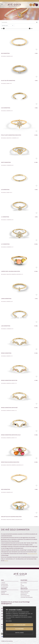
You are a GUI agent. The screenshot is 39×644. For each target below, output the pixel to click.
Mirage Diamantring (6, 353)
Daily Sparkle (24, 583)
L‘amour (3, 583)
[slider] (4, 28)
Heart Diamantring (6, 162)
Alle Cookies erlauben (19, 625)
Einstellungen (19, 633)
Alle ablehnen (19, 629)
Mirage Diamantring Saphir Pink (9, 380)
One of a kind (24, 587)
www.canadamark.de (32, 554)
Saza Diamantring (6, 489)
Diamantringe (4, 584)
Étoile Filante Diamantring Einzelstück (11, 135)
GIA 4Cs (6, 561)
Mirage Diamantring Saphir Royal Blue (11, 435)
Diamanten (4, 591)
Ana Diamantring (5, 53)
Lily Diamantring (5, 244)
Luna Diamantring (6, 326)
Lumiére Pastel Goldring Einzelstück (11, 271)
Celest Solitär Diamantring (8, 81)
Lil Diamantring (5, 217)
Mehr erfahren (9, 621)
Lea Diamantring (5, 190)
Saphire (3, 593)
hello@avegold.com (6, 604)
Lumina (22, 586)
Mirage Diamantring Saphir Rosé (9, 408)
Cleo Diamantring (6, 108)
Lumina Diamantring (6, 299)
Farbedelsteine (5, 594)
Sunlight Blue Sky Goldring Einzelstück (11, 517)
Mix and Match (5, 586)
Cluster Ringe (4, 587)
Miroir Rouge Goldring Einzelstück (10, 462)
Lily (21, 584)
